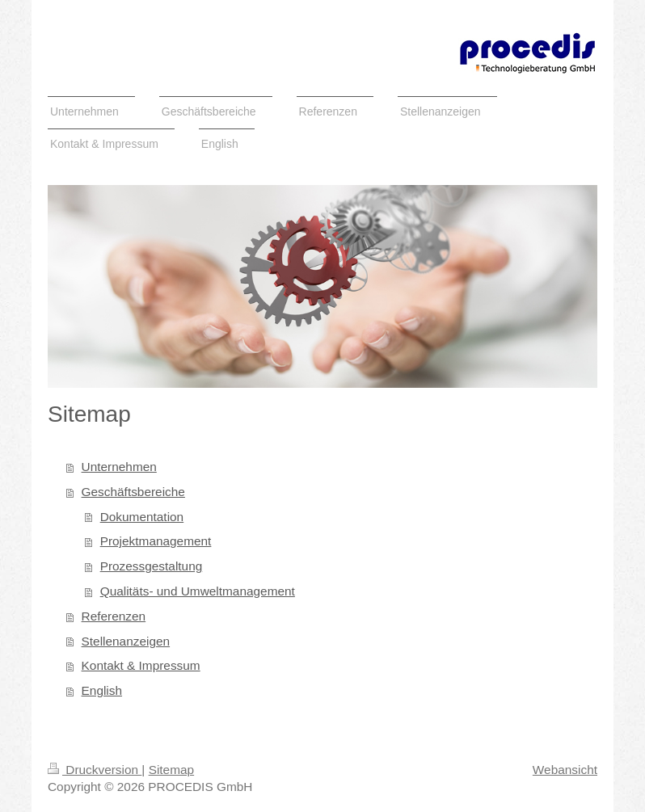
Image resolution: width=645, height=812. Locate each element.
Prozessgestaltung (152, 566)
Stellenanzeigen (126, 641)
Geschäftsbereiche (133, 492)
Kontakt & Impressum (141, 665)
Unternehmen (119, 467)
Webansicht (565, 770)
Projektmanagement (156, 541)
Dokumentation (142, 517)
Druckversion (95, 770)
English (102, 690)
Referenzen (114, 616)
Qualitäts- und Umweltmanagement (198, 591)
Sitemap (171, 770)
